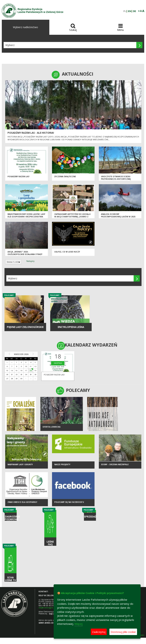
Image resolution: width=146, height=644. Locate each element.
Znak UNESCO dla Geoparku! (22, 502)
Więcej (78, 624)
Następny (30, 261)
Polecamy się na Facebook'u (69, 502)
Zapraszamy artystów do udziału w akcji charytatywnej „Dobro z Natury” (72, 217)
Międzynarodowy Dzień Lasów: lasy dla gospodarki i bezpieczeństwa (26, 215)
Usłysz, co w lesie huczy (67, 252)
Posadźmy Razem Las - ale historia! (31, 133)
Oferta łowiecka (51, 427)
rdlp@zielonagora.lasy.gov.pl (50, 608)
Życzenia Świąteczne (65, 176)
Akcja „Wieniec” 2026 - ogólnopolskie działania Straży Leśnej (25, 254)
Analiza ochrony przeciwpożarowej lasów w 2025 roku (118, 217)
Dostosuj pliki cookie (123, 632)
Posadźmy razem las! (18, 176)
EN (130, 11)
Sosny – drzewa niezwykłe (115, 464)
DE (134, 11)
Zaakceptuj (99, 632)
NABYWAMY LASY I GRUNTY (20, 464)
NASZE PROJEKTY (62, 464)
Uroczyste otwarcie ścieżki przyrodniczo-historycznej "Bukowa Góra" (116, 179)
